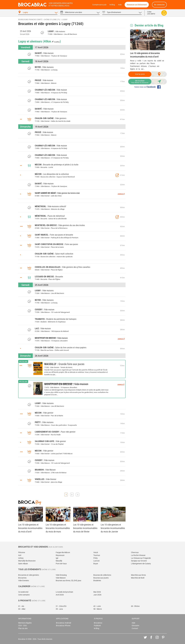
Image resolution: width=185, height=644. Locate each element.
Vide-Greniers (24, 581)
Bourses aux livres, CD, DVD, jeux (68, 581)
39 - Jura (59, 609)
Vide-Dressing (61, 575)
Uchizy (21, 558)
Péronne (22, 552)
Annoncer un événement (137, 5)
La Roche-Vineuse (138, 555)
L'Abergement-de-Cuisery (141, 564)
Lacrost (96, 561)
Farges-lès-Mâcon (63, 552)
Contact (135, 628)
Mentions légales (25, 623)
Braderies (97, 581)
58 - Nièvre (98, 609)
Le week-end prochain (64, 592)
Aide (120, 5)
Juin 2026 (97, 595)
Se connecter (159, 5)
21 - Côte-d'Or (61, 606)
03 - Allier (22, 609)
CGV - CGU (22, 626)
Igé (57, 558)
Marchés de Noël (138, 578)
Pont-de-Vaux (61, 564)
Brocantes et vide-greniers (29, 575)
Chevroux (135, 552)
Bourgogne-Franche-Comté (30, 20)
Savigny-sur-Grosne (139, 561)
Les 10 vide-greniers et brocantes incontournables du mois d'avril (145, 55)
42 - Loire (97, 606)
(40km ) (52, 41)
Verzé (96, 552)
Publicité (97, 626)
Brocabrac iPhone (63, 626)
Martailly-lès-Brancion (27, 561)
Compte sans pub (99, 5)
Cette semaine (24, 595)
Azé (20, 555)
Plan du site (23, 628)
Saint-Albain (23, 564)
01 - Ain (21, 606)
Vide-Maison (61, 578)
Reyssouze (60, 555)
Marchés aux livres (138, 575)
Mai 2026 (97, 592)
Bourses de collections (102, 575)
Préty (96, 558)
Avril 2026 (60, 595)
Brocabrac (98, 623)
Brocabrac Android (64, 623)
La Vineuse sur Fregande (141, 558)
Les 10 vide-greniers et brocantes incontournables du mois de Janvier (113, 528)
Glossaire (135, 626)
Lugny (65, 20)
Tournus (97, 555)
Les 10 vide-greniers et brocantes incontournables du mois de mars (58, 528)
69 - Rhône (135, 606)
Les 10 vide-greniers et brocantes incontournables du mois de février (85, 528)
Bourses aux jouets (101, 578)
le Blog (112, 5)
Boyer (96, 564)
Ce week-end (23, 592)
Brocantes (22, 578)
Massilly (59, 561)
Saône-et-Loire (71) (52, 20)
